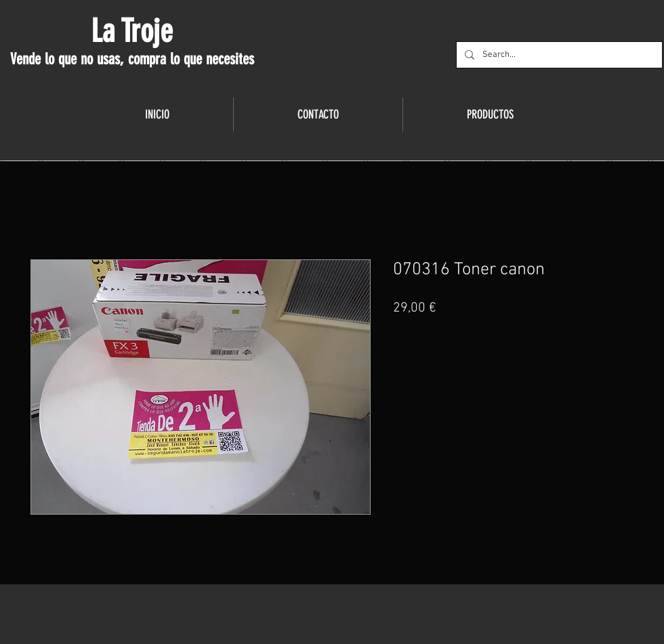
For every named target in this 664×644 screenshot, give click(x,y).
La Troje (132, 31)
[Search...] (558, 55)
